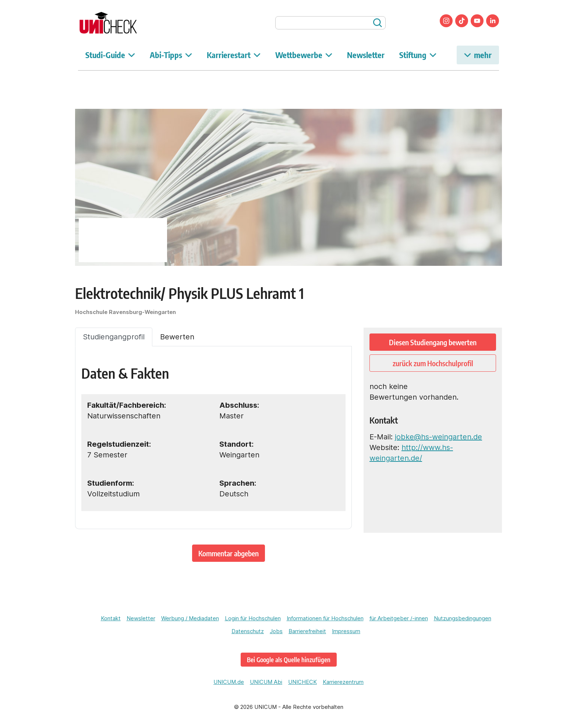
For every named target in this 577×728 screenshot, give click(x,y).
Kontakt (111, 618)
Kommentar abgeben (229, 553)
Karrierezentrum (343, 682)
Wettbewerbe (304, 55)
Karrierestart (234, 55)
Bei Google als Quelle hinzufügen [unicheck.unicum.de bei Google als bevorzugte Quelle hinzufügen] (289, 660)
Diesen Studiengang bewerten (433, 342)
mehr (478, 55)
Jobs (276, 631)
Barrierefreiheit (307, 631)
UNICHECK (302, 682)
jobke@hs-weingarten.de (438, 437)
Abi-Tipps (171, 55)
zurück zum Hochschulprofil (433, 363)
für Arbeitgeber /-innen (399, 618)
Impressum (346, 631)
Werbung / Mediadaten (190, 618)
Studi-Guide (110, 55)
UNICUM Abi (266, 682)
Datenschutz (248, 631)
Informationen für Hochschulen (325, 618)
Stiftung (418, 55)
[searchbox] (330, 23)
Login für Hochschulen (253, 618)
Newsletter (366, 55)
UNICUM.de (229, 682)
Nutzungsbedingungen (463, 618)
